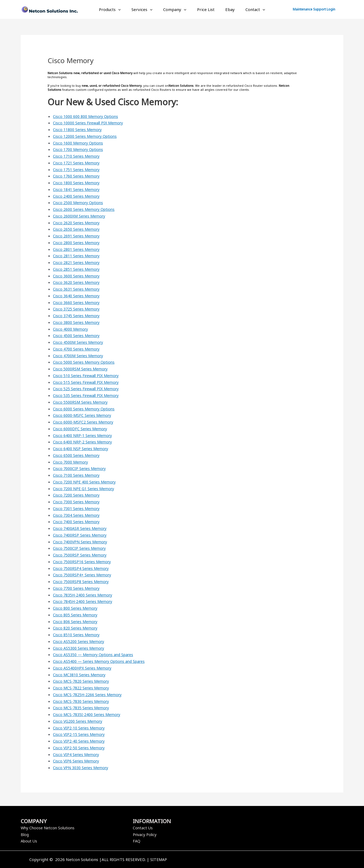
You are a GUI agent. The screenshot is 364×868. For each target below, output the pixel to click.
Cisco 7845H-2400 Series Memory (86, 601)
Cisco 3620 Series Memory (78, 282)
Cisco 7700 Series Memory (78, 588)
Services (146, 9)
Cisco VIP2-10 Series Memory (81, 728)
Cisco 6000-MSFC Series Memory (84, 415)
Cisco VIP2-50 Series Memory (81, 748)
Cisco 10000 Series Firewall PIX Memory (91, 123)
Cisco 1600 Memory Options (80, 143)
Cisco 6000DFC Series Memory (82, 429)
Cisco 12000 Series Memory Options (88, 136)
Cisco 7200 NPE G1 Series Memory (86, 489)
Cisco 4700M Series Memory (80, 356)
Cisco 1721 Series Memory (78, 163)
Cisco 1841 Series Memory (78, 189)
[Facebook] (258, 860)
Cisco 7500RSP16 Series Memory (84, 562)
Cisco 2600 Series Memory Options (86, 209)
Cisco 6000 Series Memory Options (86, 409)
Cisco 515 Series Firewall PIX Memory (89, 382)
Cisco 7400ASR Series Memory (82, 528)
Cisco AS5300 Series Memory (81, 648)
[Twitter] (266, 860)
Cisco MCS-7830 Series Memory (83, 701)
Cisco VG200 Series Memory (80, 721)
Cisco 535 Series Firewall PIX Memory (89, 395)
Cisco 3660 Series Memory (78, 302)
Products (117, 9)
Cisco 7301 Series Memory (78, 508)
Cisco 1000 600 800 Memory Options (88, 116)
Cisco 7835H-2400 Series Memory (86, 595)
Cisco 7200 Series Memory (78, 495)
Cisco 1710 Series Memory (78, 156)
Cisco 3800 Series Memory (78, 322)
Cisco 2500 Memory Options (80, 202)
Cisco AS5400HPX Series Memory (85, 668)
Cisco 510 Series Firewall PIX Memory (89, 375)
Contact (249, 9)
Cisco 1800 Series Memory (78, 183)
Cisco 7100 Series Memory (78, 475)
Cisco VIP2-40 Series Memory (81, 741)
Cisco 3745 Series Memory (78, 316)
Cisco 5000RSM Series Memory (83, 369)
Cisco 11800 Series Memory (80, 129)
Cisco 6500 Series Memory (78, 455)
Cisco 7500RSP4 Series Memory (83, 568)
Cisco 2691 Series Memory (78, 236)
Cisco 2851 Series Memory (78, 269)
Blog (25, 834)
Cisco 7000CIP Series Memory (81, 468)
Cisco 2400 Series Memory (78, 196)
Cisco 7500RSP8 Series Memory (83, 581)
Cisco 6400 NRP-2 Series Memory (85, 442)
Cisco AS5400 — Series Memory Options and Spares (103, 661)
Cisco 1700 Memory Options (80, 149)
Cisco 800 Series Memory (77, 608)
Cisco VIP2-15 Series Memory (81, 734)
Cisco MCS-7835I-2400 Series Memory (90, 714)
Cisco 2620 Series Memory (78, 223)
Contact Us (143, 828)
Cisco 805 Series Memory (77, 615)
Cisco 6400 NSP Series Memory (83, 449)
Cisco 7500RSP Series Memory (82, 555)
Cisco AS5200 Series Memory (81, 641)
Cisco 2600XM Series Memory (81, 216)
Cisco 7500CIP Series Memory (81, 548)
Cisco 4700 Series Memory (78, 349)
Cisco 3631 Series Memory (78, 289)
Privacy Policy (146, 834)
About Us (29, 841)
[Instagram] (274, 860)
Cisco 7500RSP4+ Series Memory (84, 575)
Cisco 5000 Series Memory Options (86, 362)
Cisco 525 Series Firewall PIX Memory (89, 389)
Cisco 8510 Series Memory (78, 635)
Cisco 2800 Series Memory (78, 243)
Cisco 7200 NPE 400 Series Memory (87, 482)
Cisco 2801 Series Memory (78, 249)
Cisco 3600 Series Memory (78, 276)
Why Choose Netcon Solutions (49, 828)
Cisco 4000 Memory (72, 329)
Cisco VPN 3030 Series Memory (83, 768)
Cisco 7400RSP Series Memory (82, 535)
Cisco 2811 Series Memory (78, 256)
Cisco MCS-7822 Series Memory (83, 688)
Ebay (226, 9)
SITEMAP (158, 859)
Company (176, 9)
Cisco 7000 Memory (72, 462)
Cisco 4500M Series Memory (80, 342)
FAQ (137, 841)
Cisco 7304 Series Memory (78, 515)
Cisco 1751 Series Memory (78, 169)
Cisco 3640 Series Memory (78, 296)
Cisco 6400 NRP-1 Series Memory (85, 435)
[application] (125, 9)
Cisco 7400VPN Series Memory (82, 542)
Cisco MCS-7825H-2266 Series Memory (91, 695)
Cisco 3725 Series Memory (78, 309)
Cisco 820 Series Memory (77, 628)
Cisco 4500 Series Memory (78, 335)
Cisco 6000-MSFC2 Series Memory (86, 422)
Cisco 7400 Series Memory (78, 522)
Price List (204, 9)
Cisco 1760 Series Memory (78, 176)
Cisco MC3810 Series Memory (81, 675)
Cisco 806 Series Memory (77, 621)
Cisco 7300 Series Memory (78, 502)
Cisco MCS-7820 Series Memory (83, 681)
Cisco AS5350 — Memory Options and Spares (96, 654)
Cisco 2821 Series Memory (78, 262)
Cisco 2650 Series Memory (78, 229)
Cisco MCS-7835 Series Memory (83, 708)
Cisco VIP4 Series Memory (78, 754)
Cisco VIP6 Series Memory (78, 761)
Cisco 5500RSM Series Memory (83, 402)
